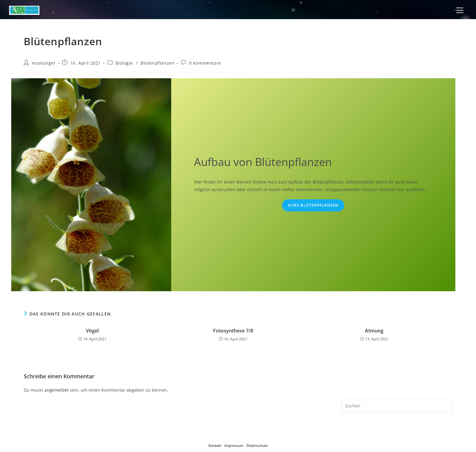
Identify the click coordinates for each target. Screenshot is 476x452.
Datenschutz (257, 445)
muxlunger (44, 63)
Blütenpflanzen (157, 63)
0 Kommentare (205, 63)
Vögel (92, 331)
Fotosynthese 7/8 (233, 331)
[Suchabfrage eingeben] (397, 406)
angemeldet (56, 390)
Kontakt (215, 445)
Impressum (234, 445)
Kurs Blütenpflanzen (313, 205)
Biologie (124, 63)
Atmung (374, 331)
